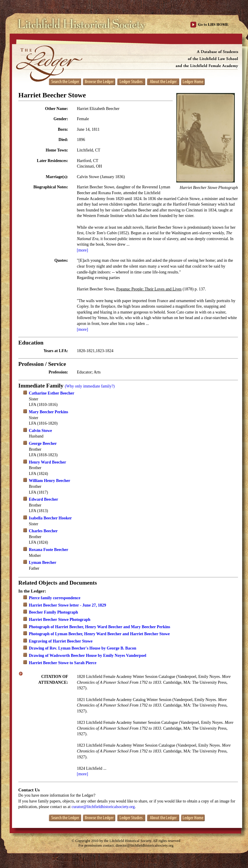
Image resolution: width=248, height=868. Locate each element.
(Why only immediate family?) (90, 386)
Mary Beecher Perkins (49, 412)
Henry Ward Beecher (48, 462)
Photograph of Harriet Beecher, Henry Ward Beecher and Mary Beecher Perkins (100, 627)
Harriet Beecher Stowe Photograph (60, 620)
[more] (83, 250)
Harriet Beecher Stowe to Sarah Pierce (63, 663)
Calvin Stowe (41, 431)
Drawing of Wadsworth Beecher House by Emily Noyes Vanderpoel (88, 656)
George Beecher (43, 444)
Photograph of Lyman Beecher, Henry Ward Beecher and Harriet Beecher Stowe (99, 634)
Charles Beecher (43, 531)
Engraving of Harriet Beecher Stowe (61, 641)
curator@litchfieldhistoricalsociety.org (103, 807)
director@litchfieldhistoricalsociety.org (145, 845)
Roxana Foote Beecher (49, 550)
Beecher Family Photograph (54, 612)
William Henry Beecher (50, 481)
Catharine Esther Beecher (52, 393)
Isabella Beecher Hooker (51, 518)
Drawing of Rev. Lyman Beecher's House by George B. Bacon (83, 648)
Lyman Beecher (43, 563)
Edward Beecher (44, 499)
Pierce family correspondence (55, 598)
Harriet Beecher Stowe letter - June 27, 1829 (68, 605)
